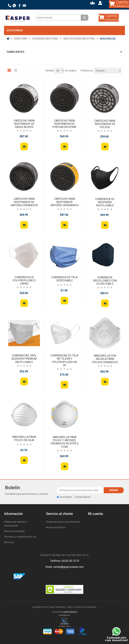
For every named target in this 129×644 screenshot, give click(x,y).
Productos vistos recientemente (63, 522)
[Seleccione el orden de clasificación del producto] (108, 71)
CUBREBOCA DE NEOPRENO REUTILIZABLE (105, 202)
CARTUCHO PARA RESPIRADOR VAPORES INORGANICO (64, 202)
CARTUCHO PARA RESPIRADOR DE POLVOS (105, 124)
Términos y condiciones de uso (20, 537)
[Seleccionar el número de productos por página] (59, 71)
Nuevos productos (56, 527)
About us (9, 542)
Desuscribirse (83, 497)
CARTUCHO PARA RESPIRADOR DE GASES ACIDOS (24, 124)
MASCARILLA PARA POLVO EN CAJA (24, 439)
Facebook (60, 577)
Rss (69, 577)
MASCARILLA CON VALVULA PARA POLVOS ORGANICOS (105, 359)
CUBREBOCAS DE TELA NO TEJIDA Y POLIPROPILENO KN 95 (64, 360)
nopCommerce (70, 612)
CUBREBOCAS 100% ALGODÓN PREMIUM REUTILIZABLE (24, 359)
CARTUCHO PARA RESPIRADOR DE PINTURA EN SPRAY (64, 124)
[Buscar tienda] (59, 18)
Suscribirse (66, 497)
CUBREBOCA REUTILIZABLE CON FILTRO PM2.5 (105, 281)
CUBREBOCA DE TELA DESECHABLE (64, 279)
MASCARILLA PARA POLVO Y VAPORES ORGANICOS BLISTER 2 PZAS (65, 442)
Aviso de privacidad (14, 531)
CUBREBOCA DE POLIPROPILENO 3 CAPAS (24, 280)
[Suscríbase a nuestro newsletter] (80, 490)
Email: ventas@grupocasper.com (64, 567)
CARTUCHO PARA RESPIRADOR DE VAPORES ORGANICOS (24, 202)
